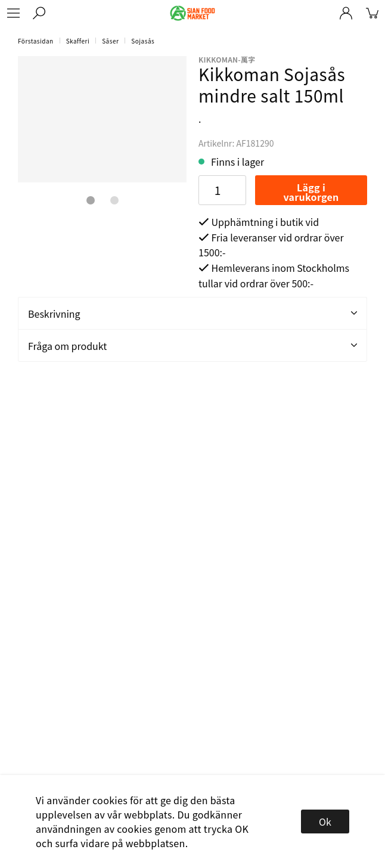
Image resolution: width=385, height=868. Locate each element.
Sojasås (143, 41)
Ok (325, 821)
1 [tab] (91, 200)
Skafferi (78, 41)
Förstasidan (36, 41)
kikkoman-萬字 (227, 59)
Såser (110, 41)
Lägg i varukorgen (311, 192)
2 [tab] (114, 200)
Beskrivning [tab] (192, 314)
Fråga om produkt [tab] (192, 346)
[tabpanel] (102, 119)
